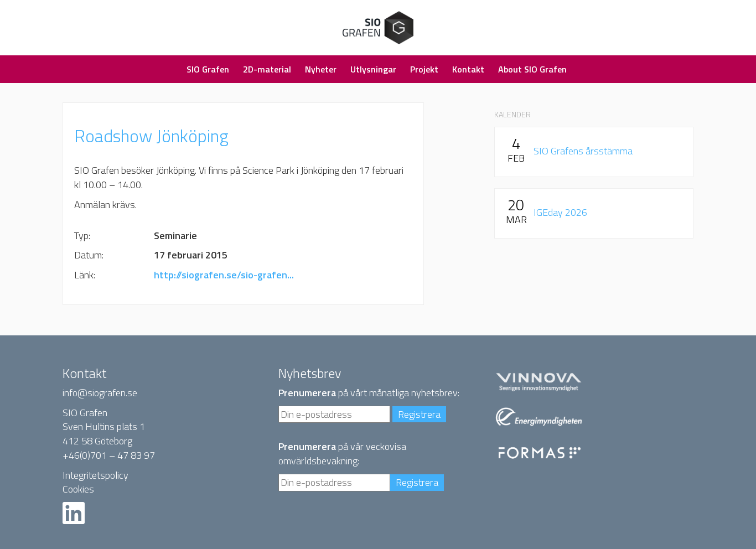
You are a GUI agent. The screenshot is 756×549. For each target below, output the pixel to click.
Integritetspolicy (95, 475)
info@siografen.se (100, 393)
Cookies (78, 489)
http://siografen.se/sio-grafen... (224, 275)
